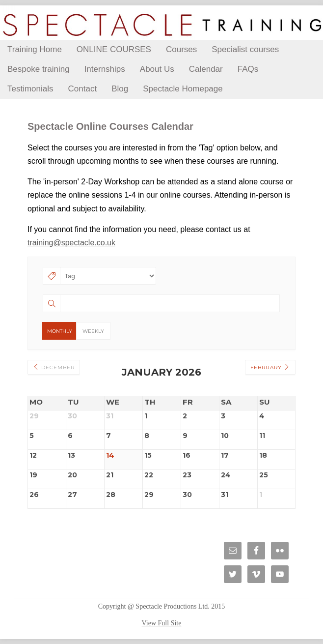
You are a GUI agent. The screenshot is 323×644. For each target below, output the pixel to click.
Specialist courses (245, 49)
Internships (105, 69)
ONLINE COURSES (114, 49)
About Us (157, 69)
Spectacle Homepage (183, 89)
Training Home (35, 49)
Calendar (206, 69)
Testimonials (30, 89)
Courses (181, 49)
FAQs (248, 69)
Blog (120, 89)
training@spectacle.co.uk (71, 243)
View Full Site (162, 623)
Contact (83, 89)
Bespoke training (39, 69)
